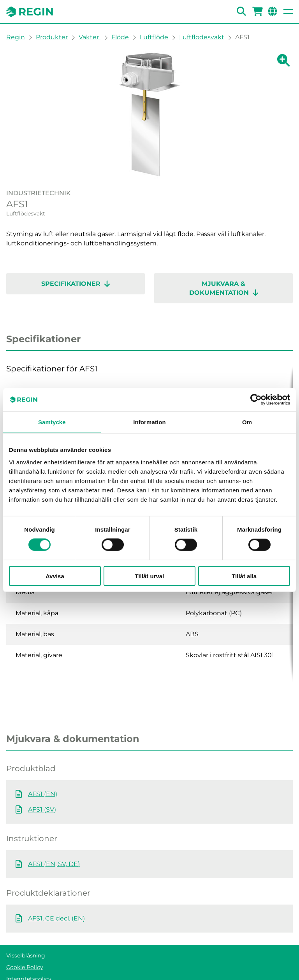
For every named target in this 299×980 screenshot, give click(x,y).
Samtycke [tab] (52, 422)
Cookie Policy (25, 936)
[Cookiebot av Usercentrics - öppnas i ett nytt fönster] (256, 400)
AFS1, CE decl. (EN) (56, 887)
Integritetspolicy (29, 948)
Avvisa (55, 576)
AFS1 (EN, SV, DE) (54, 833)
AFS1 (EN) (43, 763)
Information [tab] (149, 422)
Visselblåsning (26, 924)
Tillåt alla (244, 576)
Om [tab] (247, 422)
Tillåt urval (150, 576)
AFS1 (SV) (42, 778)
